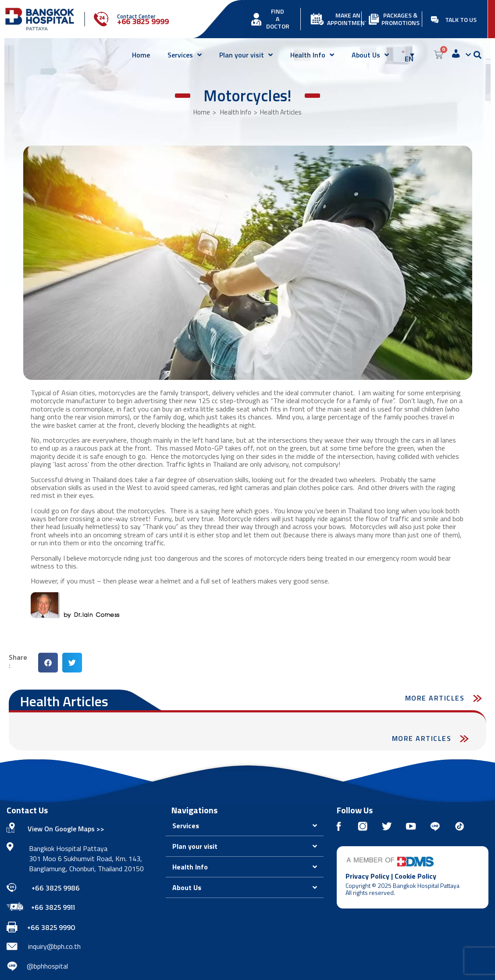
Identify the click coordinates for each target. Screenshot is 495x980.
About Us (370, 55)
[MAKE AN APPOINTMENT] (317, 19)
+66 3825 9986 (56, 888)
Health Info (312, 55)
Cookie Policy (415, 876)
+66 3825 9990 (51, 927)
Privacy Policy (367, 876)
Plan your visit (246, 55)
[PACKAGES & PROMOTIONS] (374, 19)
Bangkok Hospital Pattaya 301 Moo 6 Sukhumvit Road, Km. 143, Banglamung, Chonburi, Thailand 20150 (86, 858)
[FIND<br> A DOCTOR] (256, 19)
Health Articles (281, 112)
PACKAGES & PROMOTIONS (401, 19)
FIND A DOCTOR (278, 19)
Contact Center (136, 16)
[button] (48, 663)
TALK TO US (461, 20)
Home (141, 55)
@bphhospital (47, 966)
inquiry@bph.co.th (54, 946)
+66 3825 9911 (53, 907)
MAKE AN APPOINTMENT (348, 19)
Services (185, 55)
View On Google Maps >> (66, 829)
